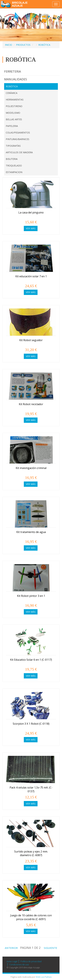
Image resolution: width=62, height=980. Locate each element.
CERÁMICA (12, 93)
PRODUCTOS (23, 45)
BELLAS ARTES (14, 119)
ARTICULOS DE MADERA (19, 152)
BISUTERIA (12, 159)
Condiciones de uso (19, 964)
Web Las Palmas (44, 977)
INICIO (9, 45)
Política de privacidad (31, 961)
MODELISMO (13, 113)
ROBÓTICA (44, 45)
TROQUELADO (14, 166)
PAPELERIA (12, 126)
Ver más (31, 228)
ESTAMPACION (14, 172)
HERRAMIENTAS (15, 100)
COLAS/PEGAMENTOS (18, 133)
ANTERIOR (11, 948)
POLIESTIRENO (14, 106)
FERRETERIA (12, 71)
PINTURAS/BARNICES (18, 139)
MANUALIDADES (16, 79)
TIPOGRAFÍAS (13, 146)
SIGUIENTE (51, 948)
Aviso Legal (12, 961)
